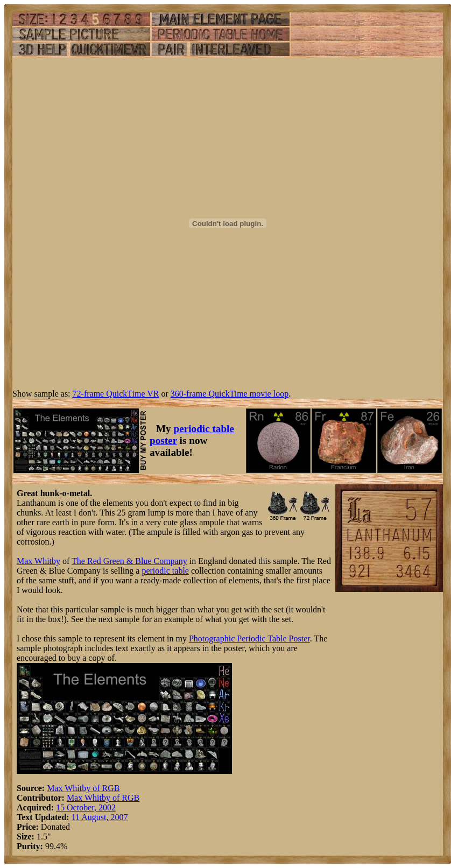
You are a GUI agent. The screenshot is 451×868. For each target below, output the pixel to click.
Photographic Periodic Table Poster (249, 638)
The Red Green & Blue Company (129, 561)
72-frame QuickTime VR (116, 394)
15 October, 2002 (86, 807)
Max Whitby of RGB (83, 788)
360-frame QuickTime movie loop (230, 394)
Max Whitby (38, 561)
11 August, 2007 (100, 817)
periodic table (165, 571)
